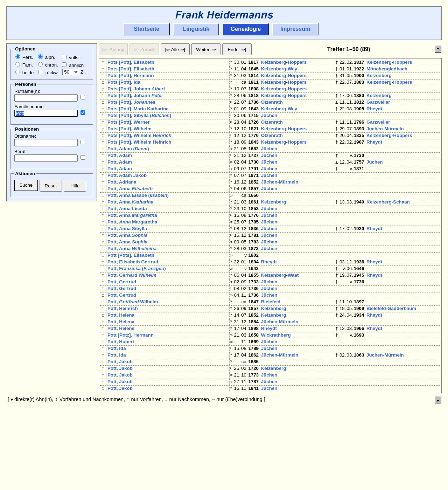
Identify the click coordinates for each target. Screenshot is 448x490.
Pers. (24, 57)
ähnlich (73, 65)
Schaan (401, 231)
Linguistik (196, 29)
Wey (292, 70)
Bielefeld (271, 352)
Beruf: (21, 151)
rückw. (48, 73)
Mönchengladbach (387, 70)
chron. (48, 65)
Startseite (146, 29)
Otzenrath (272, 111)
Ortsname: (25, 136)
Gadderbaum (402, 360)
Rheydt (374, 119)
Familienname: (30, 107)
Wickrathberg (276, 392)
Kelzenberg (274, 62)
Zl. (74, 72)
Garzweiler (378, 111)
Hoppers (297, 62)
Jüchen (269, 127)
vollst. (71, 58)
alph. (47, 57)
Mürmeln (394, 143)
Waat (293, 320)
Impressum (295, 29)
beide (24, 73)
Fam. (24, 65)
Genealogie (246, 29)
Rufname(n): (27, 91)
